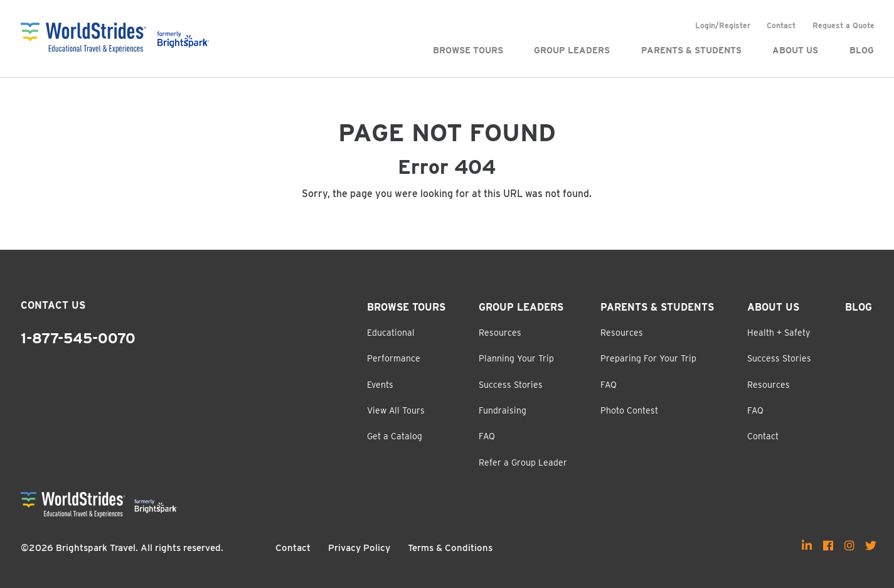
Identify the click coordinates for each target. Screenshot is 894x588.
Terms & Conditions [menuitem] (450, 548)
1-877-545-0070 (78, 338)
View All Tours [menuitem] (396, 410)
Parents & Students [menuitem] (691, 50)
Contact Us (53, 305)
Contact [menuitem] (781, 25)
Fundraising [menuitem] (503, 410)
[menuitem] (807, 545)
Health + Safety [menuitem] (779, 333)
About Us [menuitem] (795, 50)
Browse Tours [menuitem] (468, 50)
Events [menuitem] (380, 385)
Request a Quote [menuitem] (843, 25)
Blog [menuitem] (862, 50)
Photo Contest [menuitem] (629, 410)
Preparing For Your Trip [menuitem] (648, 358)
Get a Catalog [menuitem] (395, 436)
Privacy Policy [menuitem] (359, 548)
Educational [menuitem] (391, 333)
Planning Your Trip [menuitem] (516, 358)
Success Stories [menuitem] (511, 385)
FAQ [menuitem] (487, 436)
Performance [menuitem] (394, 358)
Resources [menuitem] (500, 333)
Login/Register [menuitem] (723, 25)
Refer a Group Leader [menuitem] (523, 462)
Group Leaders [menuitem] (572, 50)
